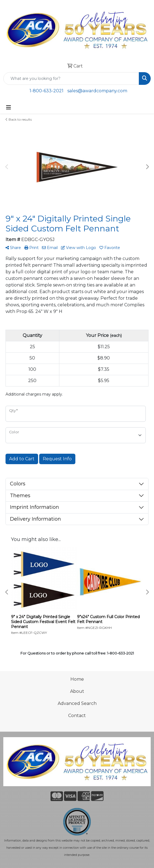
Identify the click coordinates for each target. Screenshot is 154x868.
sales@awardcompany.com (97, 91)
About (77, 691)
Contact (77, 716)
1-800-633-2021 (47, 91)
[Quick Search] (71, 79)
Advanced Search (77, 703)
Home (77, 679)
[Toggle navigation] (9, 107)
